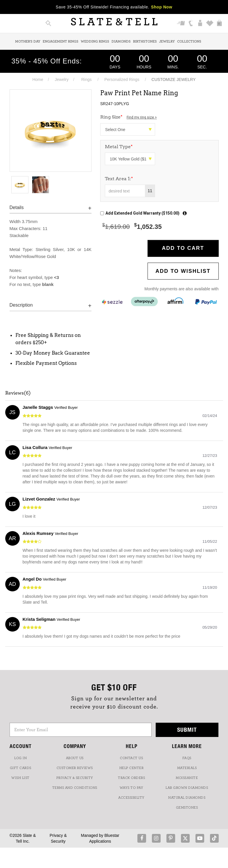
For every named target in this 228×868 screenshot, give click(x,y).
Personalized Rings (122, 79)
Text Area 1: (119, 179)
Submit (187, 730)
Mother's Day (28, 41)
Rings (87, 79)
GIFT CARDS (21, 768)
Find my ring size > (142, 117)
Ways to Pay (132, 788)
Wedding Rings (95, 41)
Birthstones (145, 41)
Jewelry (167, 41)
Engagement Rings (61, 41)
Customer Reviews (75, 768)
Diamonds (121, 41)
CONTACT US (131, 758)
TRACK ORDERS (131, 778)
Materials (187, 768)
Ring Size (129, 117)
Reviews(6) (18, 393)
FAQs (187, 758)
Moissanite (187, 778)
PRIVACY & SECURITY (75, 778)
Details (17, 207)
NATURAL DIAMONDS (187, 798)
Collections (189, 41)
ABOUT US (75, 758)
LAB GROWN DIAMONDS (187, 788)
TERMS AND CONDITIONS (75, 788)
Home (38, 79)
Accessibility (131, 798)
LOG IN (20, 758)
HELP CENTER (132, 768)
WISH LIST (20, 778)
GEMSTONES (187, 807)
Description (21, 305)
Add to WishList (183, 271)
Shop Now (162, 7)
